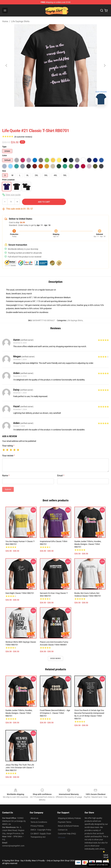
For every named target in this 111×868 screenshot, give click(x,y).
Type (4, 147)
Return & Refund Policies (68, 826)
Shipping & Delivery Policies (69, 818)
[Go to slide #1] (41, 113)
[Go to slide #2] (56, 113)
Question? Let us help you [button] (98, 865)
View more (55, 658)
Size (4, 171)
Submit (8, 489)
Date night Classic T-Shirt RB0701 (20, 593)
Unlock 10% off (106, 856)
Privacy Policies (37, 826)
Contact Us (63, 830)
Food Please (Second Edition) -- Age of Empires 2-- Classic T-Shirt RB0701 (55, 713)
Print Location (8, 180)
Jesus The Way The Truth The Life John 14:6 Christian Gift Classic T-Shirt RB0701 (20, 768)
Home (5, 21)
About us (34, 818)
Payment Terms (65, 822)
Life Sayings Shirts (20, 21)
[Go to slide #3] (70, 113)
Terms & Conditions (39, 822)
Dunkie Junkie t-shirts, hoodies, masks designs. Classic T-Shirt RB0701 (88, 544)
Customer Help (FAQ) (67, 834)
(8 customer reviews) (23, 137)
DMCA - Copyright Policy (41, 830)
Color (5, 155)
